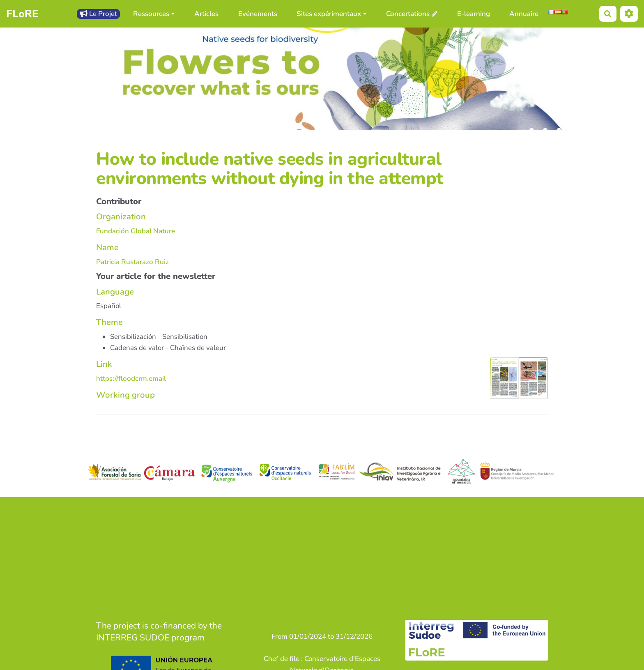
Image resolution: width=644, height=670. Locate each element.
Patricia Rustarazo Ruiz (132, 262)
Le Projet (98, 14)
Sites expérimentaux (331, 14)
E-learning (474, 14)
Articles (206, 14)
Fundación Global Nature (136, 231)
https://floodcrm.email (131, 379)
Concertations (408, 14)
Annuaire (524, 14)
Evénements (258, 14)
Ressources (154, 14)
